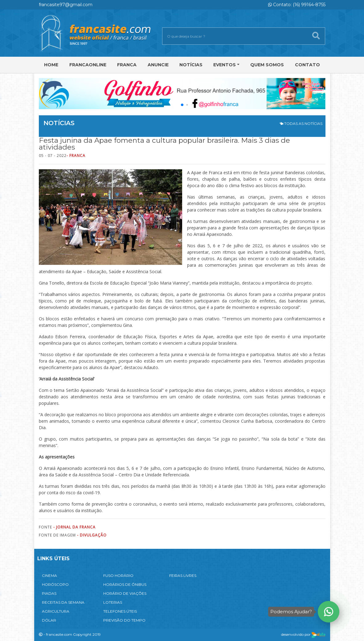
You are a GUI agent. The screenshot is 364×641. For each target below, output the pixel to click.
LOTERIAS (113, 602)
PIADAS (49, 593)
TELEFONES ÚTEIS (120, 611)
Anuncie (158, 65)
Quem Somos (267, 65)
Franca (127, 65)
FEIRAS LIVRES (183, 575)
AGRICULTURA (56, 611)
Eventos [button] (225, 65)
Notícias (191, 65)
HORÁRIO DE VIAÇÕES (125, 593)
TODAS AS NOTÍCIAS (301, 123)
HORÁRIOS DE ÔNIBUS (125, 584)
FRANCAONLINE (88, 65)
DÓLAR (49, 620)
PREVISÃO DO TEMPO (124, 620)
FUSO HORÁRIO (118, 575)
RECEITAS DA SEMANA (63, 602)
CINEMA (49, 575)
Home (51, 65)
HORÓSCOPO (55, 584)
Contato (307, 65)
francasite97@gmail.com (66, 5)
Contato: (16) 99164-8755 (297, 5)
